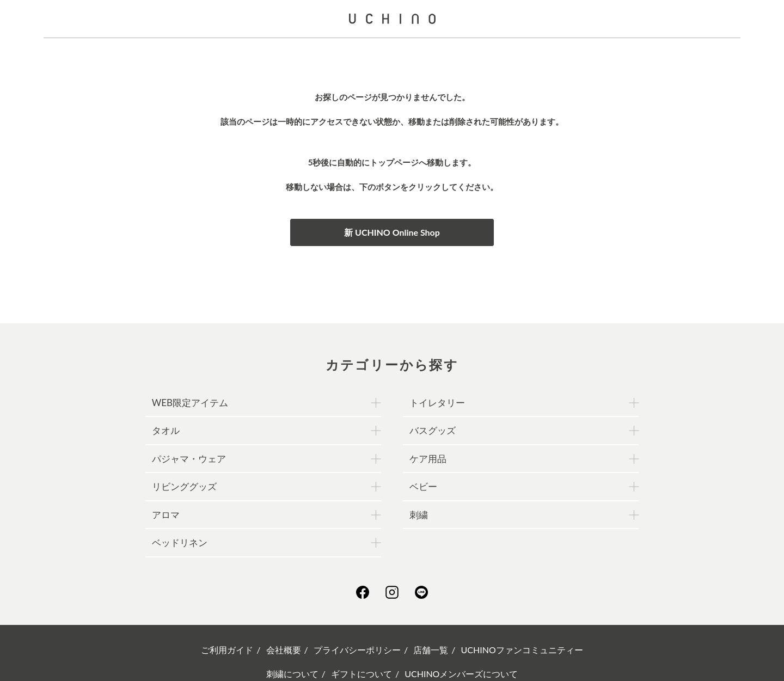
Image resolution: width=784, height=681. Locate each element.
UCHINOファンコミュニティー (522, 650)
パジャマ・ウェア (189, 459)
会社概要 (284, 650)
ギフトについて (362, 674)
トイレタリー (437, 403)
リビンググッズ (184, 486)
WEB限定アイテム (190, 403)
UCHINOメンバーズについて (461, 674)
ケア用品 (428, 459)
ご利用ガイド (227, 650)
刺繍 (419, 515)
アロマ (166, 515)
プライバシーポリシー (357, 650)
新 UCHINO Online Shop (392, 232)
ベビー (423, 486)
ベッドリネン (180, 542)
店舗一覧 (431, 650)
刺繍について (292, 674)
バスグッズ (433, 430)
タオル (166, 430)
